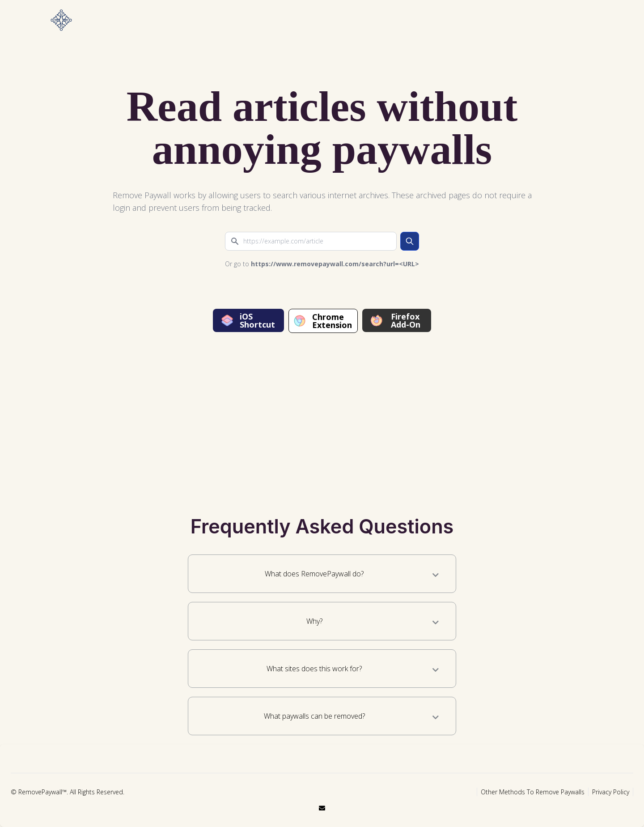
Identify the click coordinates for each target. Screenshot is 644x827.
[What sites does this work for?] (436, 670)
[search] (410, 241)
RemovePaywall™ (42, 792)
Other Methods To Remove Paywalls (533, 792)
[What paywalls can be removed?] (436, 717)
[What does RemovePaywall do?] (436, 575)
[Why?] (436, 622)
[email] (322, 808)
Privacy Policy (611, 792)
